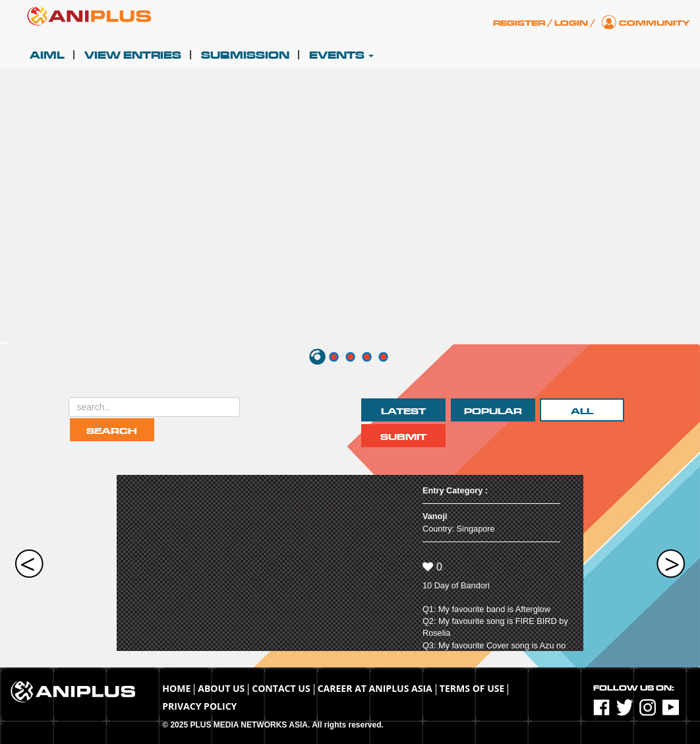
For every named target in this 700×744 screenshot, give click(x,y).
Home (176, 688)
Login (571, 23)
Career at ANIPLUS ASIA (375, 688)
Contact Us (281, 688)
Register (519, 23)
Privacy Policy (199, 706)
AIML (47, 55)
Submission (245, 55)
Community (655, 23)
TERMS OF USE (472, 688)
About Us (221, 688)
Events (341, 55)
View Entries (133, 55)
